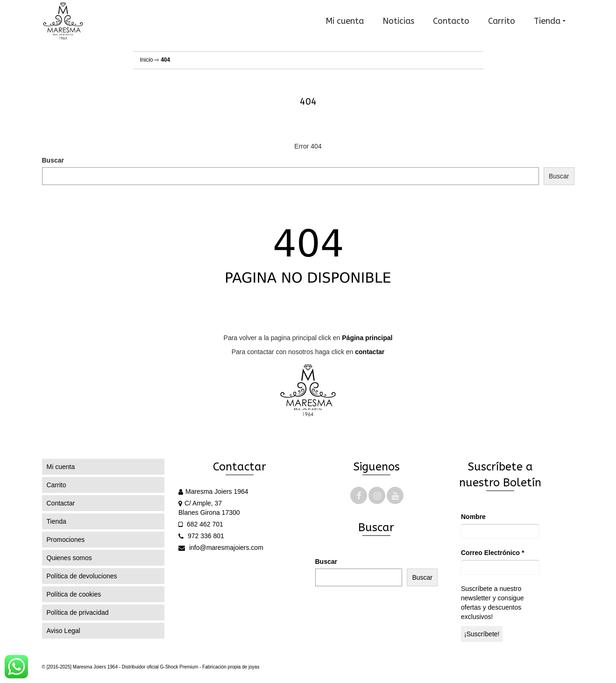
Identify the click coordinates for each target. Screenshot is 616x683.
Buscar (53, 160)
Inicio (147, 60)
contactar (370, 352)
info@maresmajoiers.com (221, 548)
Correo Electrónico (492, 553)
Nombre (473, 517)
